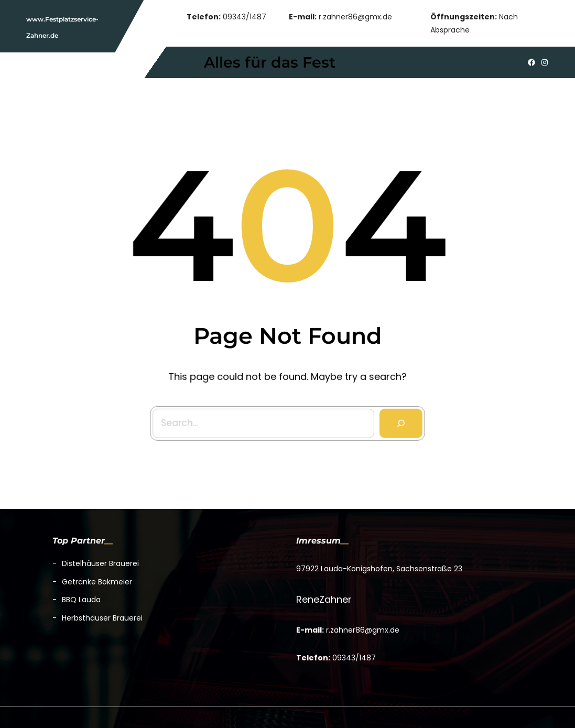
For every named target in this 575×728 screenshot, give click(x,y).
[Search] (399, 421)
